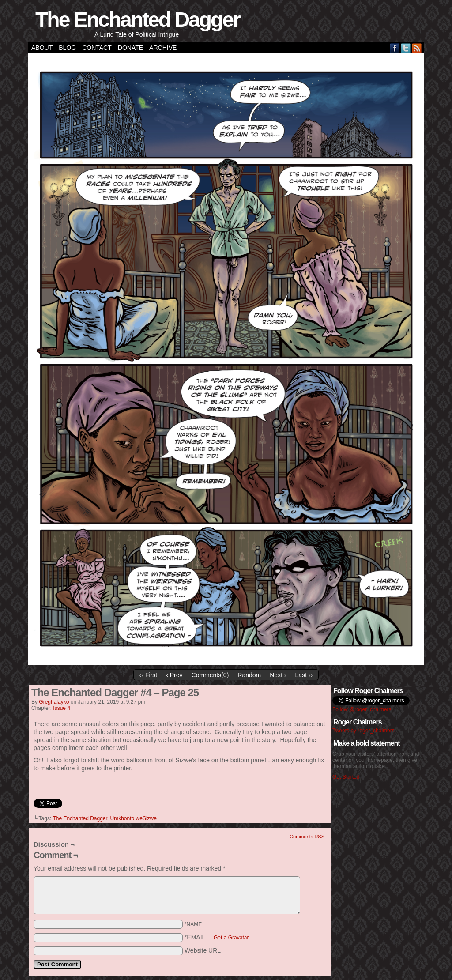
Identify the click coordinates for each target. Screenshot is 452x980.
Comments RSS (307, 837)
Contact (97, 48)
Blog (67, 48)
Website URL (203, 950)
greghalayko (54, 702)
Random (249, 675)
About (42, 48)
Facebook (395, 48)
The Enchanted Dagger (137, 20)
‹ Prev (174, 675)
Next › (278, 675)
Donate (130, 48)
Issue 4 (62, 708)
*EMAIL (217, 937)
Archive (163, 48)
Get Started (346, 777)
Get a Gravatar (231, 938)
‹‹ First (148, 675)
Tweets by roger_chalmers (363, 731)
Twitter (406, 48)
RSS (417, 48)
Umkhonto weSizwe (134, 818)
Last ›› (304, 675)
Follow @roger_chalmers (362, 709)
